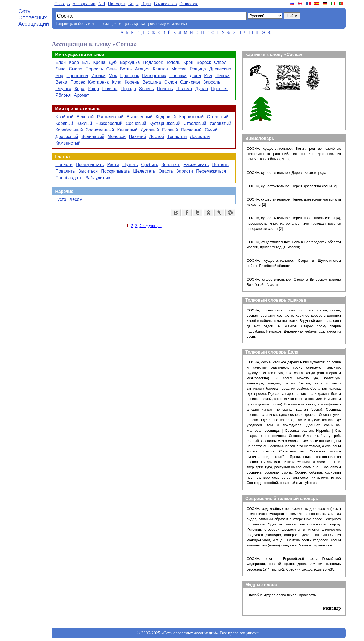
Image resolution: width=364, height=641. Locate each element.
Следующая (150, 226)
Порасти (64, 165)
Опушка (63, 89)
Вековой (85, 117)
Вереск (204, 62)
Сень (111, 69)
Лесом (76, 199)
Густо (61, 199)
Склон (171, 82)
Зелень (146, 89)
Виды (133, 4)
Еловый (170, 130)
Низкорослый (109, 123)
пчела (104, 24)
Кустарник (98, 82)
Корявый (64, 123)
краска (139, 24)
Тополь (173, 62)
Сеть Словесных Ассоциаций (34, 17)
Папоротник (154, 76)
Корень (132, 82)
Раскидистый (110, 117)
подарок (163, 24)
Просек (78, 82)
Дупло (202, 89)
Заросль (212, 82)
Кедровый (166, 117)
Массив (179, 69)
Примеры (117, 4)
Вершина (152, 82)
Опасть (166, 171)
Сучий (211, 130)
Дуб (113, 62)
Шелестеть (144, 171)
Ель (86, 62)
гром (150, 24)
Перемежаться (211, 171)
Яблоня (63, 95)
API (102, 4)
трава (128, 24)
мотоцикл (179, 24)
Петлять (220, 165)
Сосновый (136, 123)
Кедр (74, 62)
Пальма (184, 89)
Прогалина (77, 76)
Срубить (150, 165)
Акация (142, 69)
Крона (99, 62)
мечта (93, 24)
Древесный (67, 136)
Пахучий (137, 136)
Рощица (198, 69)
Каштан (160, 69)
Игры (146, 4)
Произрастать (90, 165)
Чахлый (84, 123)
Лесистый (200, 136)
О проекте (189, 4)
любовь (80, 24)
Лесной (157, 136)
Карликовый (191, 117)
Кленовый (127, 130)
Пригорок (130, 76)
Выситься (88, 171)
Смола (75, 69)
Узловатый (220, 123)
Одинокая (190, 82)
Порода (128, 89)
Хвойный (64, 117)
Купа (117, 82)
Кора (79, 89)
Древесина (220, 69)
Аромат (81, 95)
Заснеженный (100, 130)
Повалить (65, 171)
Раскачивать (196, 165)
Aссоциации (84, 4)
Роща (93, 89)
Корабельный (69, 130)
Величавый (93, 136)
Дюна (196, 76)
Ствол (220, 62)
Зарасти (185, 171)
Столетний (218, 117)
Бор (59, 76)
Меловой (117, 136)
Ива (208, 76)
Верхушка (130, 62)
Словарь (62, 4)
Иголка (98, 76)
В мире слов (165, 4)
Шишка (223, 76)
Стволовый (195, 123)
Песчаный (191, 130)
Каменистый (68, 143)
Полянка (178, 76)
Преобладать (69, 178)
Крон (188, 62)
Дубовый (150, 130)
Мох (113, 76)
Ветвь (126, 69)
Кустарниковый (165, 123)
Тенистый (177, 136)
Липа (60, 69)
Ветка (61, 82)
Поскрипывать (115, 171)
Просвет (220, 89)
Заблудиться (99, 178)
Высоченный (139, 117)
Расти (113, 165)
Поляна (110, 89)
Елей (61, 62)
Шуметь (130, 165)
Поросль (94, 69)
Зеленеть (171, 165)
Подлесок (153, 62)
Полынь (165, 89)
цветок (116, 24)
